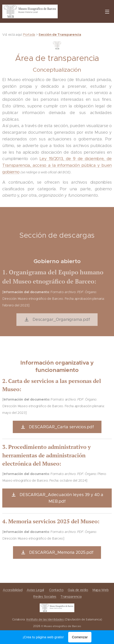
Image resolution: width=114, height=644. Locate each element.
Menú (107, 12)
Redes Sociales (45, 597)
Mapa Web (100, 590)
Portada (29, 35)
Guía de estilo (78, 590)
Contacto (56, 590)
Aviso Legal (35, 590)
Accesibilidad (13, 590)
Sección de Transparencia (60, 35)
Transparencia (71, 597)
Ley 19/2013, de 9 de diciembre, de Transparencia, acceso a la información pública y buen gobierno (57, 165)
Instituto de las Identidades (45, 620)
